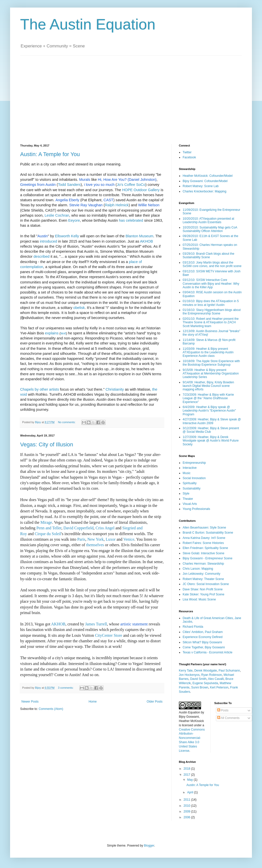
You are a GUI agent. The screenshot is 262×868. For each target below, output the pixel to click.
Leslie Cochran (57, 215)
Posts (223, 710)
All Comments (228, 718)
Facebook (189, 157)
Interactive (190, 468)
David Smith (198, 679)
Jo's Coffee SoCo (131, 185)
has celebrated (131, 220)
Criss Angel (105, 528)
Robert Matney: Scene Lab (201, 186)
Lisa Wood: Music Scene (199, 599)
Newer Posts (30, 702)
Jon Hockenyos (189, 675)
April (191, 792)
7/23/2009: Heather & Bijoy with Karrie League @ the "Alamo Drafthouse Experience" (208, 398)
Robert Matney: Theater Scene (203, 579)
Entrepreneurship (194, 463)
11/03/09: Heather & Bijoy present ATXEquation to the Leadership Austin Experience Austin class (208, 352)
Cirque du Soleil (48, 534)
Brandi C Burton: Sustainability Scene (208, 533)
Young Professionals (196, 509)
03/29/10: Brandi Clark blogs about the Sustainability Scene (208, 255)
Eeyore (74, 220)
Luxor (111, 539)
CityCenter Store (108, 635)
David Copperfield (79, 528)
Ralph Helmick (117, 205)
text (63, 333)
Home (93, 702)
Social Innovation (194, 478)
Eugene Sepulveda (205, 683)
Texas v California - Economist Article (207, 652)
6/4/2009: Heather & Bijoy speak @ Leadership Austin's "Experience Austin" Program (209, 411)
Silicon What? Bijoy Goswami (202, 642)
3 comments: (66, 688)
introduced (48, 241)
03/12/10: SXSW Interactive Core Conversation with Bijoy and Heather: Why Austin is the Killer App (211, 284)
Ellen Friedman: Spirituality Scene (205, 548)
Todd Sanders (69, 185)
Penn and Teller (49, 528)
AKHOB (146, 241)
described (42, 256)
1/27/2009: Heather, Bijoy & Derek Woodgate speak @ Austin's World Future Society (211, 441)
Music (187, 473)
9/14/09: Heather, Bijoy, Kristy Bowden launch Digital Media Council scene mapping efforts (208, 386)
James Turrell (96, 624)
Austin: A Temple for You (50, 154)
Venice (129, 539)
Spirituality (190, 483)
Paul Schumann (229, 671)
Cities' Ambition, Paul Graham (203, 632)
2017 (187, 775)
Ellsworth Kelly (67, 236)
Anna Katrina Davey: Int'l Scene (204, 538)
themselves (95, 545)
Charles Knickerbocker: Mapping (204, 191)
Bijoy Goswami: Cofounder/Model (205, 181)
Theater (188, 499)
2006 (187, 817)
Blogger (149, 846)
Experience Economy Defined (203, 637)
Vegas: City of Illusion (47, 444)
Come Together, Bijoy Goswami (204, 647)
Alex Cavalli (216, 679)
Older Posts (155, 702)
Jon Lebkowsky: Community (201, 574)
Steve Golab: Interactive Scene (203, 553)
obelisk (79, 308)
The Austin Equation (88, 24)
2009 (187, 812)
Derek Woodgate (206, 671)
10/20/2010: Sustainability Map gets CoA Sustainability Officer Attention (210, 229)
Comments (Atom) (51, 709)
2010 (187, 806)
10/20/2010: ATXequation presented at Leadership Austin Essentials (208, 220)
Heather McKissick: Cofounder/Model (208, 176)
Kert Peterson (219, 687)
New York (96, 539)
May (190, 780)
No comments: (67, 422)
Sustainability (192, 488)
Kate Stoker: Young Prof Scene (203, 594)
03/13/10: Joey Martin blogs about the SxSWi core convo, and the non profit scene (212, 264)
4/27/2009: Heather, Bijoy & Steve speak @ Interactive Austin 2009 (212, 421)
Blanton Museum (140, 236)
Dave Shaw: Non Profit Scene (203, 589)
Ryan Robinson (212, 675)
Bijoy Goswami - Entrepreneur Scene (207, 558)
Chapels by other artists (40, 389)
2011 (187, 800)
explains (52, 333)
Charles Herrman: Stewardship (203, 564)
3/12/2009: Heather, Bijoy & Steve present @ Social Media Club (211, 430)
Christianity (115, 389)
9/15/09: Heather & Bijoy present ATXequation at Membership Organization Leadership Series (211, 374)
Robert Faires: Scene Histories (203, 543)
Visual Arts (190, 504)
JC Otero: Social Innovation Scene (206, 584)
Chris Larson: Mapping (198, 569)
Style (186, 494)
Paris (81, 539)
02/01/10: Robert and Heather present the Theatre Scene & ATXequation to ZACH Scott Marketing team (211, 322)
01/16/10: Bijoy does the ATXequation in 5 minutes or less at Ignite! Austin (211, 303)
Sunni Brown (200, 687)
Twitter (187, 152)
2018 (187, 769)
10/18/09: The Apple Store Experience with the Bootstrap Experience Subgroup (211, 363)
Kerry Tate (186, 671)
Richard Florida (193, 627)
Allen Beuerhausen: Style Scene (204, 528)
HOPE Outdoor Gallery (141, 190)
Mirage (46, 522)
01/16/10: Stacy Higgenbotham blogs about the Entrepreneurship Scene (212, 312)
